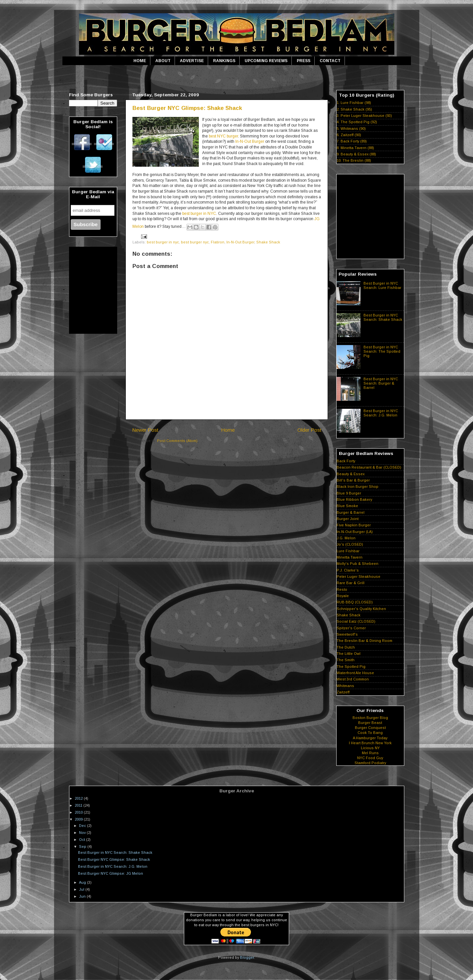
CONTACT (330, 61)
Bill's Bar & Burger (353, 480)
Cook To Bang (370, 733)
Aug (83, 882)
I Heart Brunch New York (370, 743)
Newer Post (145, 430)
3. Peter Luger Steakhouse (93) (364, 116)
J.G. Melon (346, 538)
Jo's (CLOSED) (350, 544)
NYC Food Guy (370, 758)
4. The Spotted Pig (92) (357, 122)
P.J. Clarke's (348, 570)
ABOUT (163, 61)
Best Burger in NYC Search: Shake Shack (383, 317)
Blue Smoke (347, 506)
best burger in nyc (163, 242)
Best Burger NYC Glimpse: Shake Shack (187, 108)
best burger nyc (195, 242)
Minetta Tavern (350, 557)
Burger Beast (370, 723)
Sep (83, 846)
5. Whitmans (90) (351, 129)
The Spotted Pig (351, 667)
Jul (82, 889)
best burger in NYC (199, 214)
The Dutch (346, 647)
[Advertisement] (237, 78)
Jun (83, 896)
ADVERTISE (192, 61)
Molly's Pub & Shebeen (357, 564)
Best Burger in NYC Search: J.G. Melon (381, 413)
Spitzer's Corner (351, 628)
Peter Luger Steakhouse (358, 577)
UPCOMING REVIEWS (266, 61)
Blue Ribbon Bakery (354, 499)
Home (228, 430)
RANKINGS (224, 61)
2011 (79, 805)
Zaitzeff (343, 692)
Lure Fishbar (348, 551)
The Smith (346, 660)
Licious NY (370, 748)
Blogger (247, 957)
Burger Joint (348, 519)
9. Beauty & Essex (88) (356, 154)
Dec (83, 826)
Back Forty (346, 461)
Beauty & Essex (351, 474)
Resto (342, 589)
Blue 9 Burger (349, 493)
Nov (83, 833)
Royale (343, 596)
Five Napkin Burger (354, 525)
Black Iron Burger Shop (357, 487)
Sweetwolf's (347, 634)
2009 (79, 819)
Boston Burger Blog (370, 718)
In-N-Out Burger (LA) (355, 532)
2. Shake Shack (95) (354, 109)
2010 (79, 812)
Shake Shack (268, 242)
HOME (140, 61)
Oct (82, 840)
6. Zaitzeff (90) (349, 135)
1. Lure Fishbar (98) (354, 103)
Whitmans (345, 686)
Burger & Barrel (351, 512)
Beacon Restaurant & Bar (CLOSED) (369, 467)
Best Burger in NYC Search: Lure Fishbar (382, 285)
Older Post (309, 430)
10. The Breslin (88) (354, 160)
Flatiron (218, 242)
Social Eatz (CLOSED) (356, 621)
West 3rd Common (353, 679)
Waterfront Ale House (355, 673)
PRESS (304, 61)
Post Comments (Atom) (177, 441)
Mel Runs (370, 753)
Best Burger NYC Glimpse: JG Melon (111, 873)
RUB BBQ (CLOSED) (355, 602)
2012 (79, 798)
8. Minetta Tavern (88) (355, 148)
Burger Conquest (370, 728)
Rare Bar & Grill (351, 583)
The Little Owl (349, 654)
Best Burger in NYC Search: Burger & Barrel (381, 383)
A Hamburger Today (370, 738)
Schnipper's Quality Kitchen (361, 609)
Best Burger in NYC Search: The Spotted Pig (382, 351)
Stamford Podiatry (370, 763)
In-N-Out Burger (250, 141)
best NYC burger (223, 136)
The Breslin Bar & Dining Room (364, 641)
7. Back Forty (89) (352, 141)
